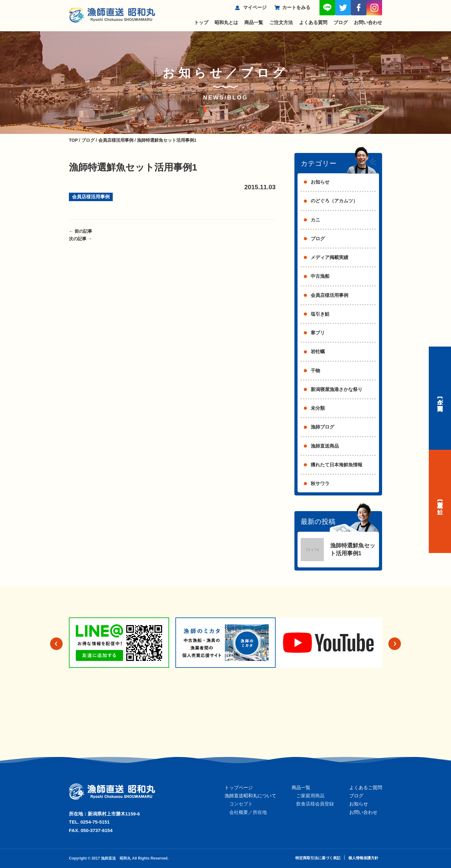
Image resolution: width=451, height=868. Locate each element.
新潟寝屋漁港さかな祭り (337, 389)
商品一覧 (254, 22)
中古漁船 (320, 276)
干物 (315, 371)
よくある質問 (313, 22)
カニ (315, 220)
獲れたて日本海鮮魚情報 (337, 465)
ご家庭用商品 (310, 796)
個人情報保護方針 (363, 858)
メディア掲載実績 (329, 257)
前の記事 (80, 231)
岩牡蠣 (318, 351)
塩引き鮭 (320, 314)
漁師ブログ (322, 427)
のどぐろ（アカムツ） (334, 201)
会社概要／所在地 (248, 812)
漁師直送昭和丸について (250, 796)
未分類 (318, 408)
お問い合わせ (368, 22)
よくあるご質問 (366, 787)
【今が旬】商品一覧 (440, 398)
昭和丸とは (226, 22)
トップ (201, 22)
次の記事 (80, 239)
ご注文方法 (281, 22)
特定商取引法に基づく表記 (318, 858)
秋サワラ (320, 483)
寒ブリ (318, 333)
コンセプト (241, 804)
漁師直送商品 (325, 446)
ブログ (341, 22)
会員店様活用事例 (91, 197)
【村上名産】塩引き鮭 (440, 501)
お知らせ (320, 182)
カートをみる (296, 7)
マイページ (255, 7)
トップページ (239, 787)
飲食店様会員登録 (315, 804)
